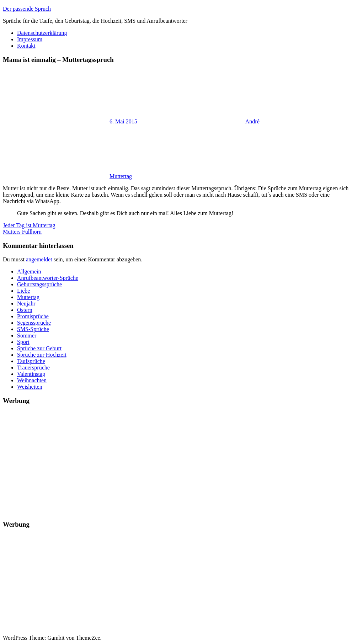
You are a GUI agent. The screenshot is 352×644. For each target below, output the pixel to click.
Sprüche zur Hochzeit (42, 355)
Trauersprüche (33, 368)
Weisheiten (30, 387)
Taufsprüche (31, 361)
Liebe (23, 291)
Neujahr (26, 304)
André (252, 121)
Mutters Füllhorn (22, 232)
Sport (23, 342)
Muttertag (121, 176)
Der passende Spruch (27, 9)
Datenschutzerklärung (42, 33)
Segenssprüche (34, 323)
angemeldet (39, 259)
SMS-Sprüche (33, 329)
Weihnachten (32, 380)
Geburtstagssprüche (39, 284)
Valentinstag (31, 374)
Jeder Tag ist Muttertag (29, 225)
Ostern (25, 310)
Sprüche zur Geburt (39, 348)
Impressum (30, 39)
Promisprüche (33, 316)
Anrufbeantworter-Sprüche (48, 278)
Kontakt (26, 46)
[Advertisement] (176, 461)
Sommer (27, 336)
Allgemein (29, 272)
